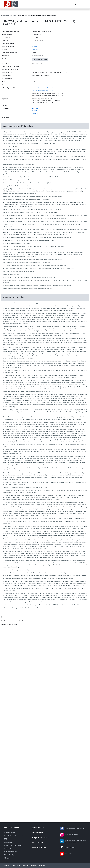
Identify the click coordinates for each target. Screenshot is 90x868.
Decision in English (40, 60)
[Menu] (81, 4)
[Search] (76, 4)
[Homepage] (2, 16)
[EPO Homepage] (11, 4)
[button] (45, 126)
